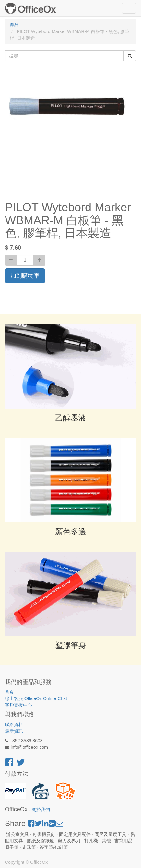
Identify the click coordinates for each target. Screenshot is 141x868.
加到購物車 (25, 276)
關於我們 (41, 810)
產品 (14, 25)
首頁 (9, 692)
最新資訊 (14, 731)
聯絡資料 (14, 724)
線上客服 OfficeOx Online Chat (36, 698)
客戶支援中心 (18, 705)
